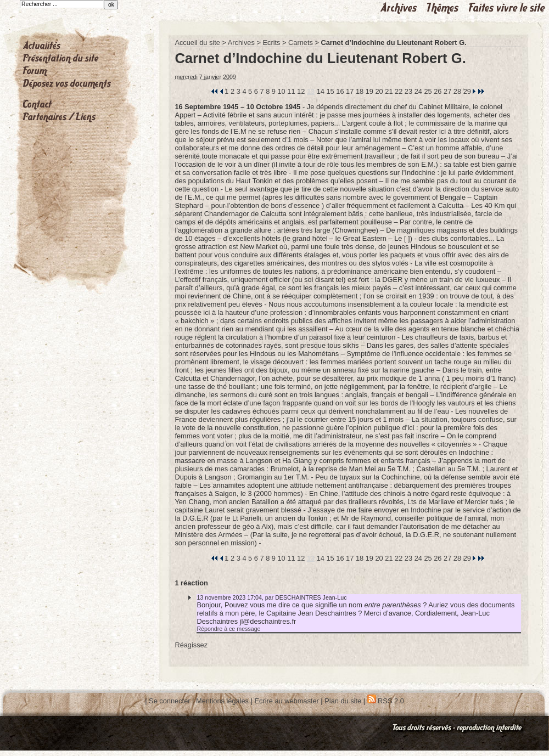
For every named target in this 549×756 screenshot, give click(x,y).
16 (340, 91)
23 (408, 91)
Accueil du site (197, 43)
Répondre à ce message (228, 629)
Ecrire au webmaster (286, 701)
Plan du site (343, 701)
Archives (241, 43)
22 (399, 91)
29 (467, 91)
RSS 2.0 (386, 701)
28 (457, 91)
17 (350, 91)
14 (321, 91)
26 (438, 91)
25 (428, 91)
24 (418, 91)
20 (379, 91)
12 (301, 91)
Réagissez (191, 645)
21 (389, 91)
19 (369, 91)
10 (282, 91)
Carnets (301, 43)
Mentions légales (222, 701)
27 (447, 91)
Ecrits (271, 43)
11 (291, 91)
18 (360, 91)
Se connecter (169, 701)
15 (330, 91)
